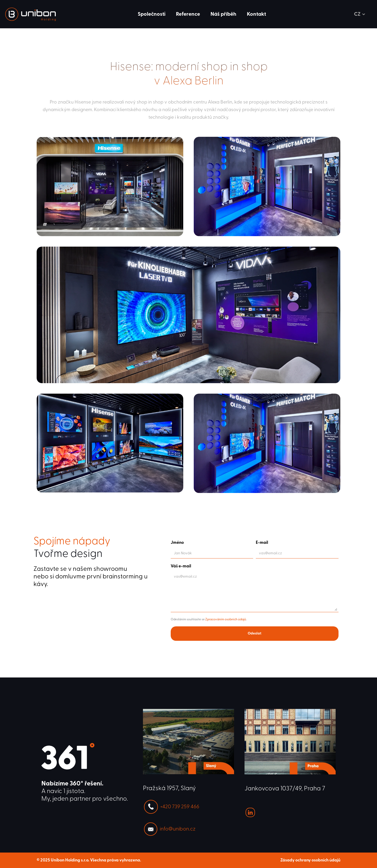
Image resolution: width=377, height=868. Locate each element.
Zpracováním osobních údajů (226, 619)
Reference (188, 14)
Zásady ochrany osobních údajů (310, 860)
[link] (31, 14)
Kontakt (256, 14)
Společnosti (152, 14)
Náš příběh (223, 14)
